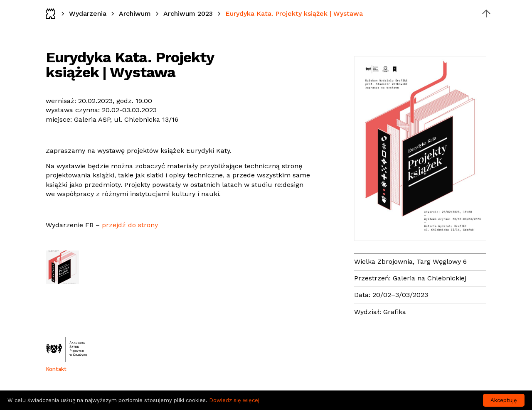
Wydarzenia (88, 14)
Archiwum (135, 14)
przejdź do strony (130, 225)
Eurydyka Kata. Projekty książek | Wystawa (294, 14)
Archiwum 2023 (188, 14)
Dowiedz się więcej (234, 400)
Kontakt (56, 369)
